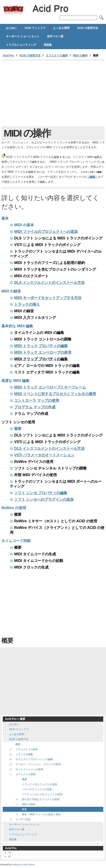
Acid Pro (13, 10)
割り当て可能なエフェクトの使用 (41, 799)
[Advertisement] (53, 94)
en (10, 852)
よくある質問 (61, 28)
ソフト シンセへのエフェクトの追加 (42, 794)
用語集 (48, 45)
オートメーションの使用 (29, 769)
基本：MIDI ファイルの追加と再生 (41, 814)
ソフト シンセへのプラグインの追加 (42, 499)
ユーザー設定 (23, 819)
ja (9, 856)
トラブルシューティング (21, 45)
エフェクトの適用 (57, 56)
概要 (18, 744)
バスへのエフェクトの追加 (37, 789)
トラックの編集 (24, 754)
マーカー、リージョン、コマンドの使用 (38, 764)
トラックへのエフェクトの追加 (39, 784)
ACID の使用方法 (88, 28)
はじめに (11, 28)
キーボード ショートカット (23, 36)
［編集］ (92, 177)
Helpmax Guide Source (23, 864)
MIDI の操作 (80, 56)
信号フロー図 (55, 36)
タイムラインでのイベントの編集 (34, 759)
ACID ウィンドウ (35, 28)
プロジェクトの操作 (27, 749)
